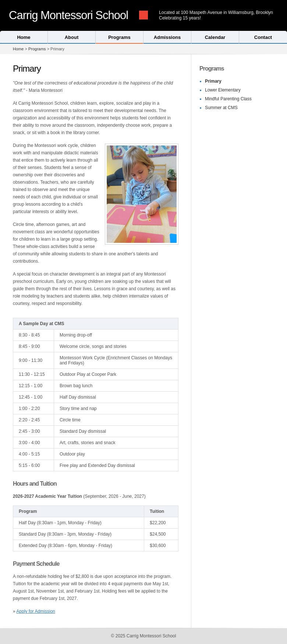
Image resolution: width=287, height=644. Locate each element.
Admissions (167, 37)
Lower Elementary (223, 90)
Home (24, 37)
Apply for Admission (36, 611)
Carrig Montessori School (68, 15)
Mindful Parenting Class (228, 99)
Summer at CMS (221, 108)
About (72, 37)
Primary (213, 81)
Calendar (215, 37)
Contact (263, 37)
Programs (119, 37)
